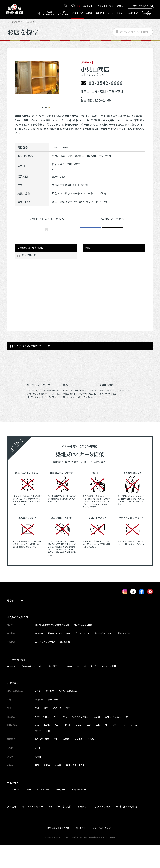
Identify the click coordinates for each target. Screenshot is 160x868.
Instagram (133, 230)
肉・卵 (38, 753)
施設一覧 (39, 656)
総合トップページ (16, 623)
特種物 (47, 748)
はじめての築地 (109, 689)
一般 (63, 13)
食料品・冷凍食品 (113, 739)
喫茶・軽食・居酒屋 (75, 788)
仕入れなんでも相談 (83, 647)
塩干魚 (115, 748)
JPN (78, 6)
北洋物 (67, 748)
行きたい (47, 231)
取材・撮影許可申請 (127, 829)
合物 (98, 748)
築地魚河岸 (65, 665)
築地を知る (133, 13)
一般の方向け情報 (16, 683)
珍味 (56, 739)
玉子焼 (97, 739)
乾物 (37, 731)
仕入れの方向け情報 (18, 640)
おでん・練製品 (42, 739)
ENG (84, 6)
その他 (38, 770)
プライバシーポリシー (103, 850)
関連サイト (81, 850)
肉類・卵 (39, 722)
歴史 (29, 812)
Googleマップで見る (113, 319)
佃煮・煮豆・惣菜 (80, 739)
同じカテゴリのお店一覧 (80, 424)
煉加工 (79, 748)
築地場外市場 (29, 261)
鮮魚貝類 (50, 713)
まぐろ (38, 713)
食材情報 (100, 13)
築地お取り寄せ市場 (56, 850)
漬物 (65, 739)
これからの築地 (14, 812)
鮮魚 (57, 748)
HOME (10, 22)
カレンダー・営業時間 (60, 829)
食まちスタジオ (83, 656)
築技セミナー (124, 656)
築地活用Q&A (55, 689)
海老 (89, 748)
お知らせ (101, 6)
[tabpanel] (46, 77)
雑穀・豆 (70, 731)
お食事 (58, 788)
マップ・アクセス (115, 6)
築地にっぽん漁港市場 (45, 665)
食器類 (66, 762)
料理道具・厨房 (42, 762)
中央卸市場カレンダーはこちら (103, 96)
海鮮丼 (47, 788)
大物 (37, 748)
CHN (91, 6)
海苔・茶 (57, 731)
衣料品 (91, 762)
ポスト (113, 230)
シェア (93, 230)
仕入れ (49, 13)
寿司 (37, 788)
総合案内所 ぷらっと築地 (59, 656)
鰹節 (46, 731)
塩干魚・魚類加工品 (68, 713)
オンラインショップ (139, 6)
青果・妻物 (53, 722)
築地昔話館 (61, 812)
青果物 (134, 748)
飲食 (48, 753)
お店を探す (77, 13)
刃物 (56, 762)
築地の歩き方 (90, 689)
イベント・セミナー (32, 829)
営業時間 (147, 13)
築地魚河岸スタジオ (104, 656)
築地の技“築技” (44, 812)
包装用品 (78, 762)
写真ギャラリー (79, 812)
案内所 (89, 13)
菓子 (128, 739)
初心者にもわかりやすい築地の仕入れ (52, 647)
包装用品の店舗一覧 (45, 22)
